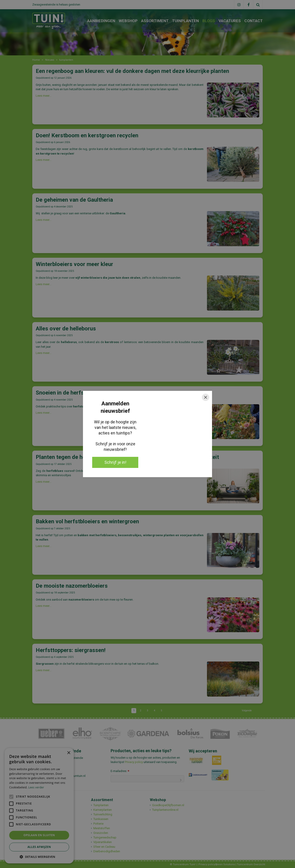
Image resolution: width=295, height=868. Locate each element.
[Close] (206, 397)
